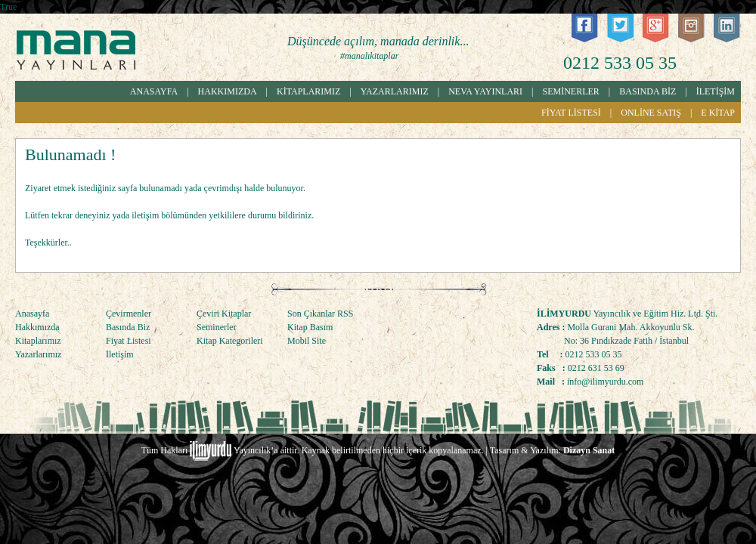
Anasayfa (32, 314)
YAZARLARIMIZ (395, 91)
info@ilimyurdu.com (605, 382)
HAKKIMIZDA (228, 91)
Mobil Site (307, 341)
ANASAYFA (154, 91)
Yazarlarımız (38, 354)
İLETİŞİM (716, 91)
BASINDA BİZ (648, 91)
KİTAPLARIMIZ (308, 91)
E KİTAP (718, 113)
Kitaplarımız (38, 341)
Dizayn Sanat (589, 450)
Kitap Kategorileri (230, 341)
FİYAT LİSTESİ (571, 113)
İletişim (120, 354)
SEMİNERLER (571, 91)
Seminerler (217, 327)
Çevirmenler (129, 314)
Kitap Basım (310, 327)
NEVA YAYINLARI (485, 91)
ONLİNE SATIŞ (651, 113)
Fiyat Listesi (129, 341)
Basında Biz (128, 327)
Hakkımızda (37, 327)
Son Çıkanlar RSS (320, 314)
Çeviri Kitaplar (224, 314)
